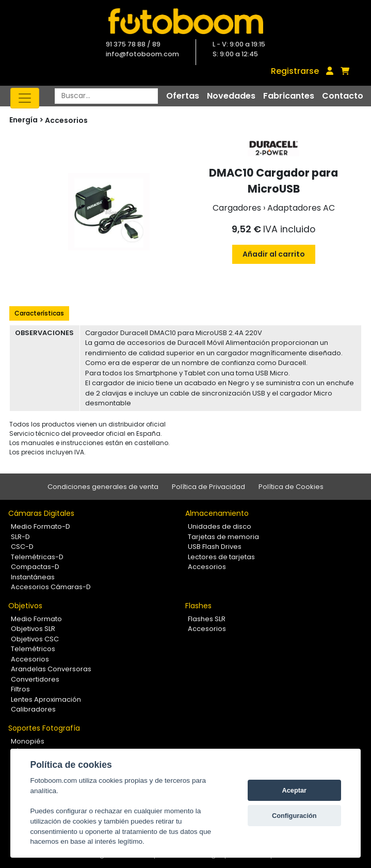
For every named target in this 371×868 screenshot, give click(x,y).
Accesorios (66, 120)
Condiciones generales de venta (103, 487)
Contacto (343, 96)
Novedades (231, 96)
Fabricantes (289, 96)
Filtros (20, 689)
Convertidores (35, 679)
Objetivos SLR (33, 629)
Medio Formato (36, 619)
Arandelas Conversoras (51, 669)
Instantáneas (33, 577)
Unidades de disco (220, 526)
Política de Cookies (291, 487)
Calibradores (33, 709)
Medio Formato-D (41, 526)
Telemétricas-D (37, 557)
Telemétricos (33, 649)
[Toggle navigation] (25, 98)
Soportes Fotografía (44, 728)
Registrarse (295, 71)
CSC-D (22, 547)
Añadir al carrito (274, 254)
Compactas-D (35, 567)
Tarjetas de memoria (223, 537)
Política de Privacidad (208, 487)
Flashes (198, 606)
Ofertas (183, 96)
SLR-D (20, 537)
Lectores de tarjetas (221, 557)
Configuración (294, 816)
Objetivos (25, 606)
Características (39, 313)
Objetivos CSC (35, 639)
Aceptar (294, 790)
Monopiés (28, 741)
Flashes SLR (207, 619)
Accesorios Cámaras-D (51, 587)
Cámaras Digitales (41, 513)
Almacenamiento (217, 513)
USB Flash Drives (215, 547)
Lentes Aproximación (46, 699)
